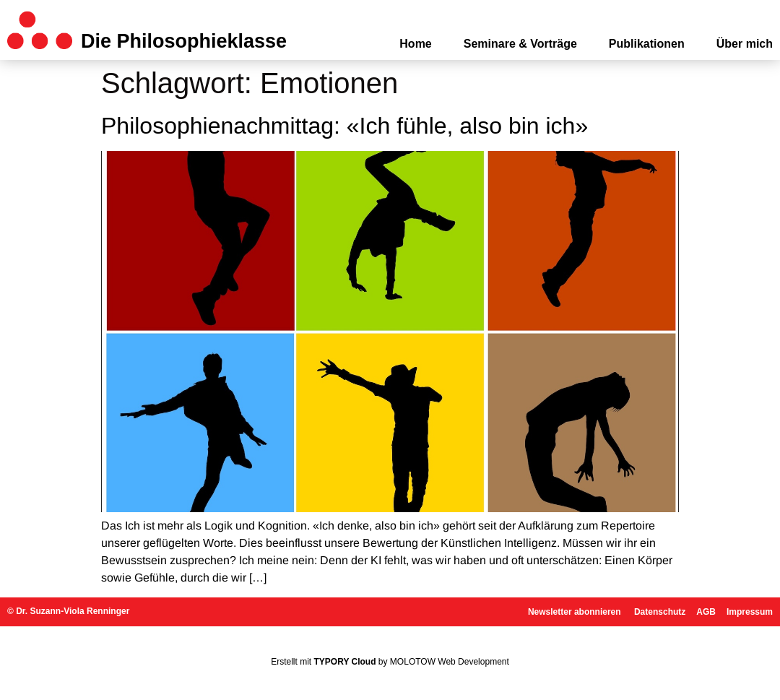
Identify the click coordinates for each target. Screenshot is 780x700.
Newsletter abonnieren (576, 612)
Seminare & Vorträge (520, 44)
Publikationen (647, 44)
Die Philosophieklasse (184, 41)
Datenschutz (660, 612)
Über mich (745, 44)
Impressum (750, 612)
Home (415, 44)
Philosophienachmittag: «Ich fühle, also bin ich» (344, 126)
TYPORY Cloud (345, 662)
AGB (706, 612)
